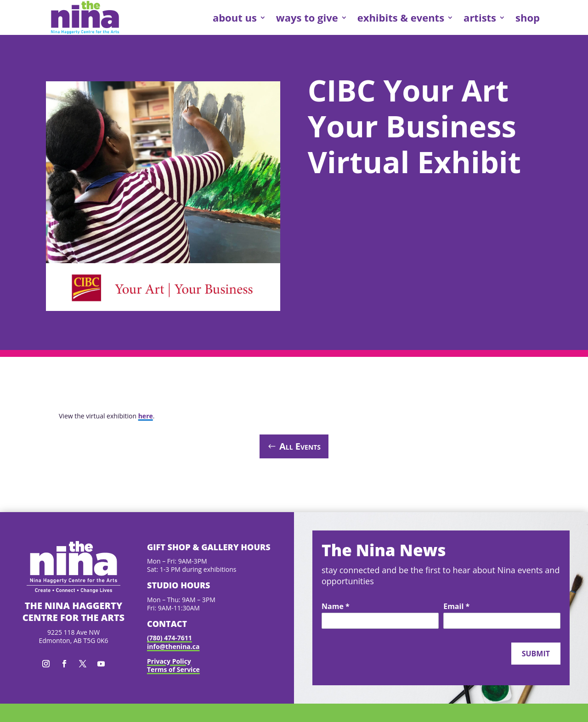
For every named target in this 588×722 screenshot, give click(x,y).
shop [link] (528, 17)
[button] (46, 664)
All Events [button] (300, 446)
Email (456, 607)
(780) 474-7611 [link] (170, 638)
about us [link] (235, 17)
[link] (85, 17)
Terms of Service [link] (173, 669)
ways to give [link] (307, 17)
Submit (536, 654)
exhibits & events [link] (401, 17)
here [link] (146, 416)
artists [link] (480, 17)
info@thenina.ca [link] (173, 646)
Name (336, 607)
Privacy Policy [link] (169, 661)
